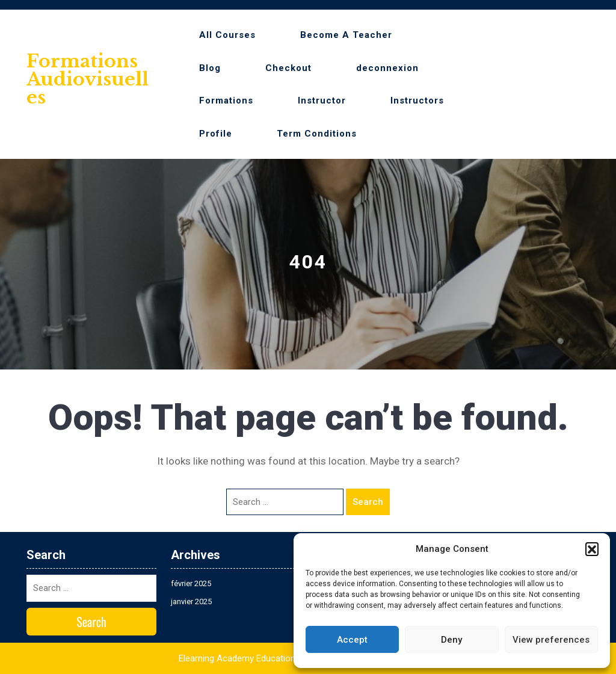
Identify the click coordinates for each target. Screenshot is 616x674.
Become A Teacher (346, 35)
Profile (216, 134)
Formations (226, 100)
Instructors (417, 100)
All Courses (227, 35)
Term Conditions (317, 134)
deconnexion (387, 68)
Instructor (322, 100)
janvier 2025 (191, 601)
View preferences (551, 640)
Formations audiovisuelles (88, 79)
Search (368, 502)
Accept (352, 640)
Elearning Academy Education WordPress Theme (275, 658)
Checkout (288, 68)
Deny (451, 640)
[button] (592, 549)
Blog (210, 68)
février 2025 (191, 583)
